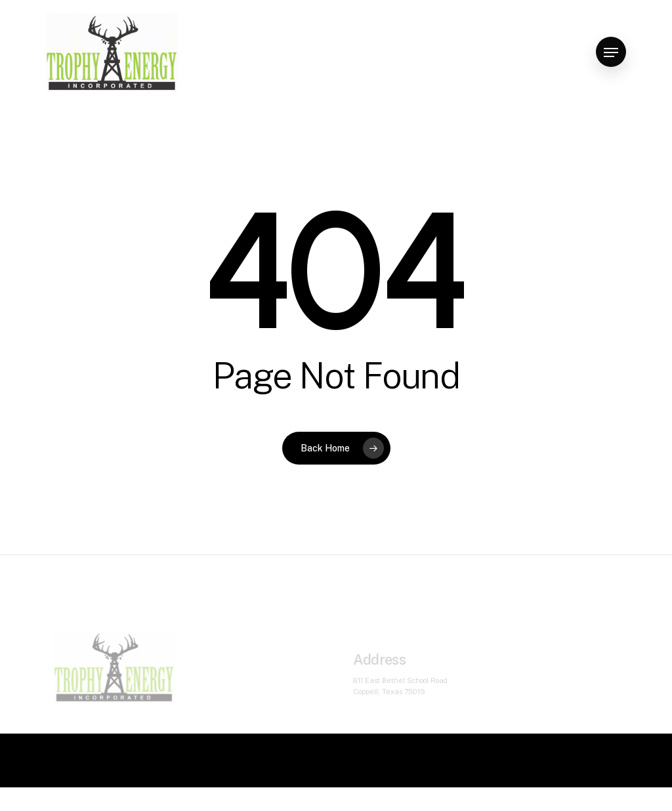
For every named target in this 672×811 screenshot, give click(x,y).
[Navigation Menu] (611, 52)
